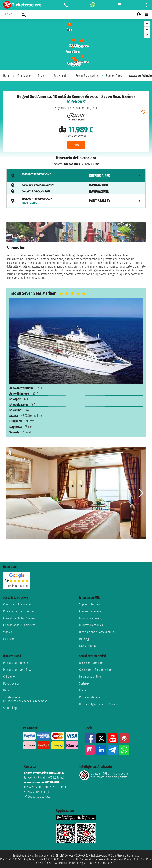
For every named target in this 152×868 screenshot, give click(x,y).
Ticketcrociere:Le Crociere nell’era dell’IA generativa (25, 699)
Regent (42, 76)
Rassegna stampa (89, 697)
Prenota (76, 145)
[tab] (76, 176)
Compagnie (24, 76)
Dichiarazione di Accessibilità (97, 632)
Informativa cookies (91, 625)
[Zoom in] (147, 24)
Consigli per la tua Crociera (19, 618)
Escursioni (9, 639)
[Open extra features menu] (15, 14)
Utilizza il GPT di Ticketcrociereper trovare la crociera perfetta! (104, 775)
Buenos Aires (114, 76)
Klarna (83, 690)
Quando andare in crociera (19, 625)
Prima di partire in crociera (19, 611)
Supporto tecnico (90, 604)
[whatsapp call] (93, 5)
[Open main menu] (146, 14)
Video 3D (8, 632)
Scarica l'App (11, 708)
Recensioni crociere (91, 663)
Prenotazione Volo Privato (19, 670)
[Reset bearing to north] (147, 35)
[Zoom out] (147, 29)
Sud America (61, 76)
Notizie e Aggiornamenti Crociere (99, 704)
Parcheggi (85, 639)
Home (7, 76)
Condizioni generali (91, 611)
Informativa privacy (91, 618)
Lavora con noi (88, 646)
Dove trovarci (11, 683)
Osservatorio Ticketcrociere (95, 670)
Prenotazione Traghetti (17, 663)
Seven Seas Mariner (87, 76)
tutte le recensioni (17, 586)
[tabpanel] (76, 252)
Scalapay (84, 683)
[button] (141, 493)
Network (8, 690)
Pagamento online (90, 677)
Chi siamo (9, 677)
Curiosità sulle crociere (17, 604)
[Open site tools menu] (146, 5)
